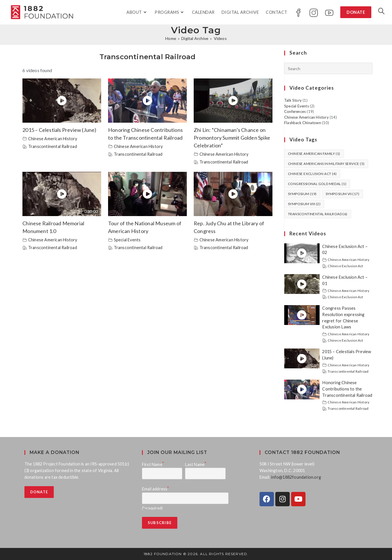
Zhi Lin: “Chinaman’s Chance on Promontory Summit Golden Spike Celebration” (232, 138)
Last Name (196, 464)
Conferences (295, 111)
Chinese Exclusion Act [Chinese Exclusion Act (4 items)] (312, 174)
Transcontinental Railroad (53, 146)
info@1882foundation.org (296, 477)
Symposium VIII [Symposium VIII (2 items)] (304, 204)
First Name (153, 464)
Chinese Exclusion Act (345, 266)
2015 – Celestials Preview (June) (59, 130)
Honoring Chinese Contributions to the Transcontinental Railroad (347, 389)
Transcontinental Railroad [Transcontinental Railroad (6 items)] (318, 214)
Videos (220, 38)
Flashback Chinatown (303, 123)
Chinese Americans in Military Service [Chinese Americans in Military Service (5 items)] (326, 164)
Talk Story (293, 100)
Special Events (127, 240)
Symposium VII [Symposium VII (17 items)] (342, 194)
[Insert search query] (328, 68)
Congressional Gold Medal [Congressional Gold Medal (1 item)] (317, 184)
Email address (155, 489)
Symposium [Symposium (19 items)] (302, 194)
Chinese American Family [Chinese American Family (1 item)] (314, 154)
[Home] (171, 38)
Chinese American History (53, 139)
